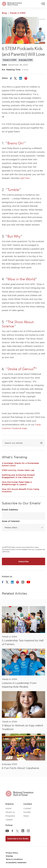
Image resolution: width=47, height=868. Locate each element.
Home (8, 808)
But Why (14, 236)
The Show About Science (18, 324)
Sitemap (9, 856)
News (26, 816)
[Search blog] (23, 443)
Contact (27, 808)
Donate (27, 812)
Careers (9, 820)
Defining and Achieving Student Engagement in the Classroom (18, 476)
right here (25, 178)
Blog (4, 13)
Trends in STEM (18, 13)
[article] (23, 626)
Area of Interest (11, 521)
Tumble (13, 190)
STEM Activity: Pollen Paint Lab (18, 470)
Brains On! (16, 143)
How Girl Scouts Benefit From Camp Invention (21, 490)
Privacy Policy (12, 853)
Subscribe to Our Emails (18, 839)
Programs (10, 816)
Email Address (10, 510)
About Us (10, 812)
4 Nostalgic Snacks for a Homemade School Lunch (20, 464)
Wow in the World (21, 279)
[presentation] (21, 539)
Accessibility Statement (16, 863)
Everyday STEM (26, 60)
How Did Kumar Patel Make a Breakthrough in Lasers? (17, 483)
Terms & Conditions (14, 859)
